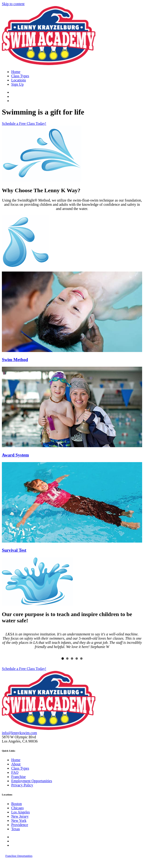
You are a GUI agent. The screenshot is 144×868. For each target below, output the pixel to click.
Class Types (20, 76)
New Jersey (20, 816)
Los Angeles (21, 812)
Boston (16, 804)
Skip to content (13, 4)
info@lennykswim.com (19, 733)
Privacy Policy (22, 785)
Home (16, 72)
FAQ (15, 772)
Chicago (17, 808)
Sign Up (17, 84)
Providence (20, 825)
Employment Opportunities (32, 781)
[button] (24, 124)
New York (19, 821)
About (16, 764)
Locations (19, 80)
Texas (16, 829)
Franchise (18, 777)
